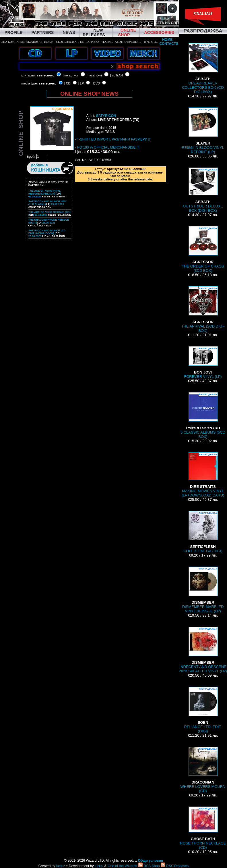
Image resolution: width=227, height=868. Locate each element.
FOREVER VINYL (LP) (203, 362)
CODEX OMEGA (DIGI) (203, 532)
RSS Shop (149, 866)
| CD (67, 83)
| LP (81, 83)
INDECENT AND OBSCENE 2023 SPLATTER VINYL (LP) (203, 650)
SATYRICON (106, 116)
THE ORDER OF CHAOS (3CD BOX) (203, 249)
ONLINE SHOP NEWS (89, 94)
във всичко (45, 75)
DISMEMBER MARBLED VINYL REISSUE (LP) (203, 590)
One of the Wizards (122, 866)
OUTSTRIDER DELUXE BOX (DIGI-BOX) (203, 190)
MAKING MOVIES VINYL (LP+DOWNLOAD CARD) (203, 475)
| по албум (94, 75)
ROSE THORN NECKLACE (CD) (203, 828)
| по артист (70, 75)
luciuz (61, 866)
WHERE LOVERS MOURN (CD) (203, 770)
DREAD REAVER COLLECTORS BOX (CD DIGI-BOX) (203, 69)
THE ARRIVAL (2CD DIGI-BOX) (203, 309)
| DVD (96, 83)
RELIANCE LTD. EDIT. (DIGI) (203, 710)
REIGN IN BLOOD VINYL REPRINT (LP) (203, 131)
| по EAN (117, 75)
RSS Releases (175, 866)
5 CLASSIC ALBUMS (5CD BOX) (203, 415)
